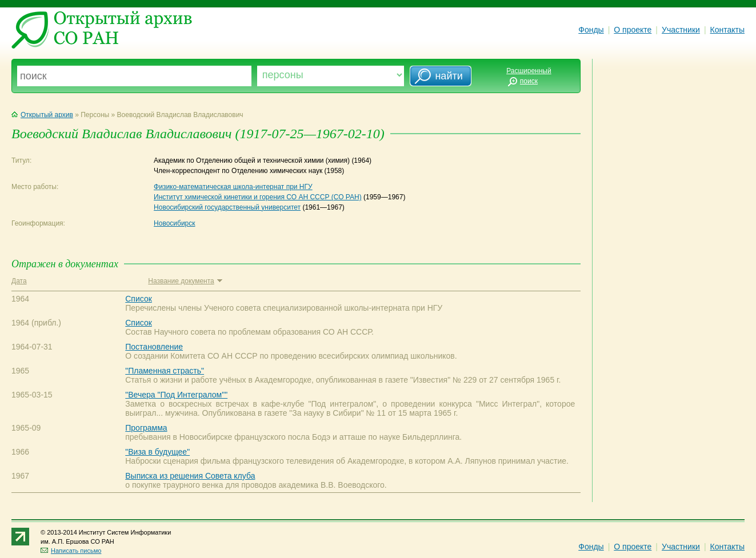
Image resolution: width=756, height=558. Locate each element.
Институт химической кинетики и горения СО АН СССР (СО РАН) (258, 197)
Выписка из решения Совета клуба (190, 476)
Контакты (727, 30)
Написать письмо (71, 551)
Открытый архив (42, 115)
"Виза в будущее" (157, 452)
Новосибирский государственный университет (227, 207)
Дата (19, 281)
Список (139, 299)
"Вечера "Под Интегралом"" (176, 395)
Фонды (591, 30)
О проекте (633, 30)
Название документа (185, 281)
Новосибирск (174, 223)
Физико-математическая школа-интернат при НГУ (233, 187)
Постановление (154, 347)
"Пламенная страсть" (165, 371)
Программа (146, 428)
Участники (681, 30)
